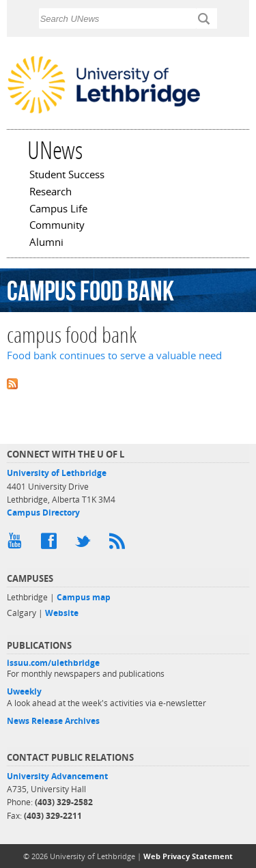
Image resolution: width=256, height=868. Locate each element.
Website (62, 613)
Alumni (46, 243)
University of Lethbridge (57, 473)
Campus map (84, 597)
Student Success (67, 176)
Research (51, 193)
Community (57, 226)
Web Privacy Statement (188, 856)
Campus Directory (43, 513)
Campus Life (58, 210)
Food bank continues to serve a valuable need (114, 355)
